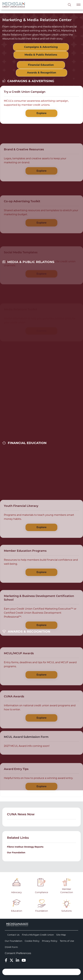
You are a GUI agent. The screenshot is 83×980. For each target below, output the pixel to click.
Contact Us (13, 935)
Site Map (61, 935)
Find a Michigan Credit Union (38, 935)
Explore (41, 115)
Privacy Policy (50, 941)
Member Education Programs (25, 571)
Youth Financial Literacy (21, 526)
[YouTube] (24, 960)
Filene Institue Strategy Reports (25, 847)
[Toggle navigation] (78, 5)
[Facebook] (6, 960)
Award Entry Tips (16, 788)
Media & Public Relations (41, 55)
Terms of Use (67, 941)
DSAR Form (11, 947)
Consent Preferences (18, 953)
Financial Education (41, 65)
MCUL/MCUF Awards (19, 675)
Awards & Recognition (42, 73)
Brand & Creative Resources (24, 171)
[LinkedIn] (17, 960)
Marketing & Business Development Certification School (39, 623)
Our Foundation (16, 853)
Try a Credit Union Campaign (25, 94)
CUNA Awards (14, 718)
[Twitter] (12, 960)
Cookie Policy (32, 941)
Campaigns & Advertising (41, 47)
